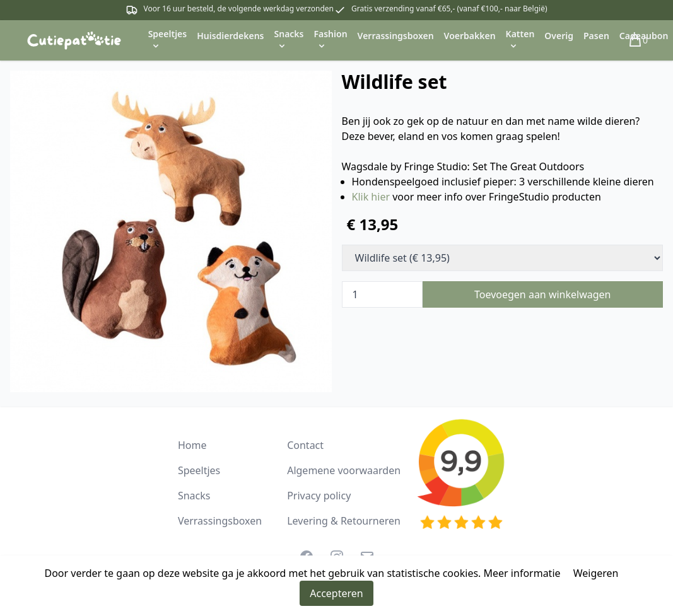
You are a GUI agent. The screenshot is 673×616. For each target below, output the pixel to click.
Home (192, 445)
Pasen (596, 36)
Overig (559, 36)
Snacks (194, 496)
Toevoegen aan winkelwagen (543, 294)
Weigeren (596, 573)
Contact (305, 445)
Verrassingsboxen (396, 36)
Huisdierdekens (230, 36)
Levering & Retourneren (344, 521)
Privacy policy (319, 496)
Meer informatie (522, 573)
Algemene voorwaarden (344, 470)
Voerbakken (470, 36)
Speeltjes (199, 470)
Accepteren (336, 593)
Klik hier (371, 197)
